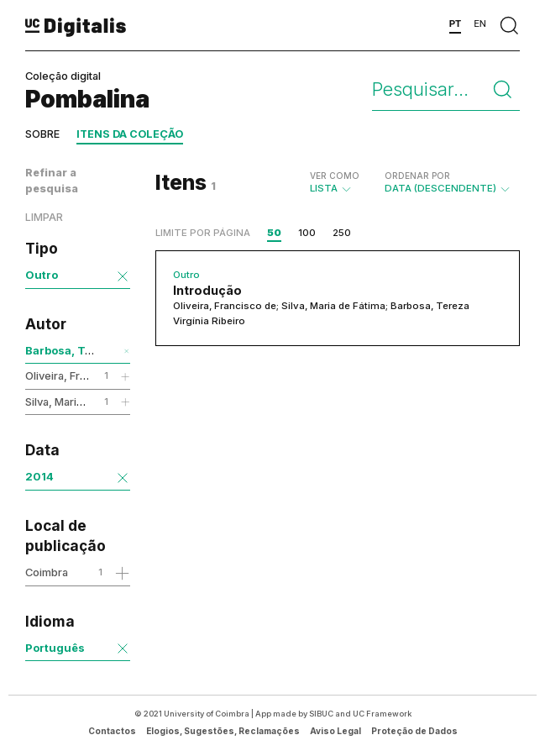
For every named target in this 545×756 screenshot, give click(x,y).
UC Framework (382, 714)
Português (55, 648)
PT (456, 24)
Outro (42, 275)
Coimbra (47, 572)
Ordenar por (417, 176)
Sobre (42, 134)
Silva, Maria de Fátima (79, 402)
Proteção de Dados (414, 731)
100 (307, 233)
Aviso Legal (335, 731)
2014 (39, 476)
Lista (335, 182)
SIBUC (321, 714)
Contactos (112, 731)
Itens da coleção (130, 134)
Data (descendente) (448, 182)
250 (342, 233)
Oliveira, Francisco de (81, 375)
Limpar (44, 217)
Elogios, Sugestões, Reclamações (223, 731)
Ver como (335, 176)
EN (480, 24)
